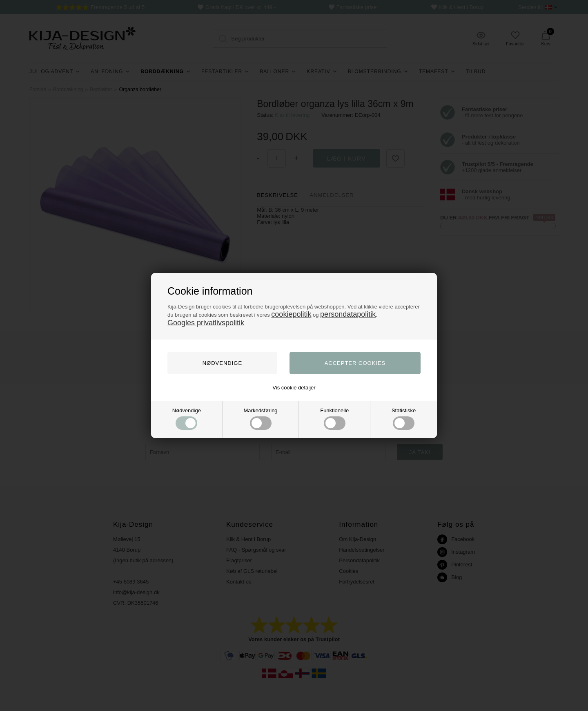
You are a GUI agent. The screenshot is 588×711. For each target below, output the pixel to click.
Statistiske (404, 419)
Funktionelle (334, 419)
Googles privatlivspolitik (206, 323)
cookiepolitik (291, 314)
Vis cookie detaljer (294, 388)
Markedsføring (261, 419)
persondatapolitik (348, 314)
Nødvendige (187, 419)
